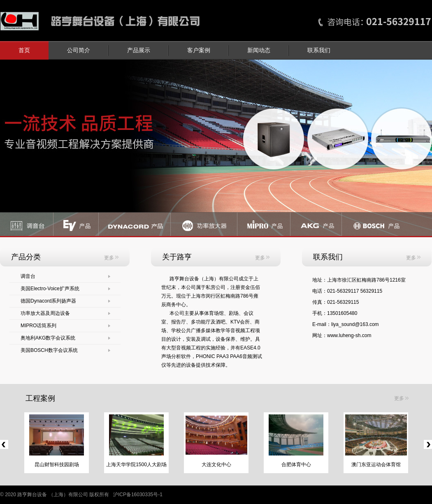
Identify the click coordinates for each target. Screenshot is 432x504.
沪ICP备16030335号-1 (138, 495)
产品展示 (139, 50)
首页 (24, 50)
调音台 (28, 276)
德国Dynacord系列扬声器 (48, 301)
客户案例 (199, 50)
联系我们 (319, 50)
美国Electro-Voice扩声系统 (50, 289)
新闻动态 (259, 50)
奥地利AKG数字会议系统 (48, 338)
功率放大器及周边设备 (45, 313)
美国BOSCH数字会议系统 (49, 350)
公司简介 (79, 50)
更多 (111, 258)
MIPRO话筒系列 (38, 326)
